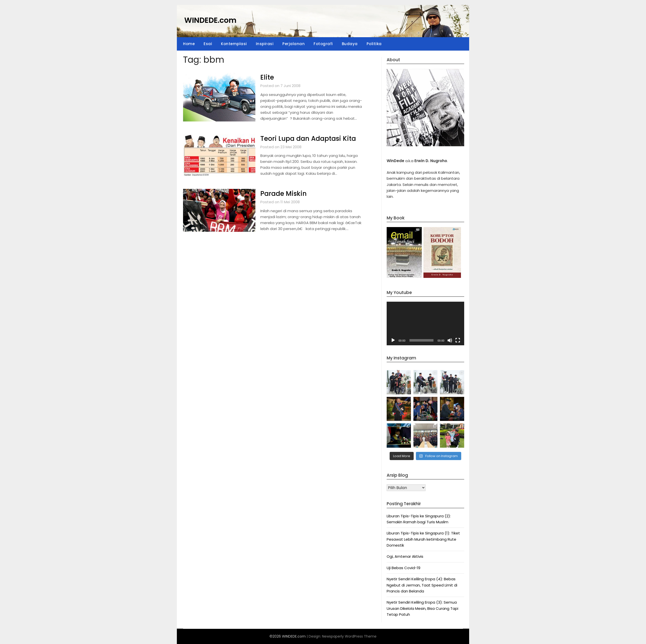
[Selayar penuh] (458, 340)
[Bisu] (450, 340)
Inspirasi (265, 44)
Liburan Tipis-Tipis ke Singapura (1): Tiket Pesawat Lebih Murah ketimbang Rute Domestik (423, 539)
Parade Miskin (283, 194)
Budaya (350, 44)
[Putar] (393, 340)
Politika (374, 44)
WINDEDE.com (210, 20)
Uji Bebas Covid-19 (404, 568)
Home (189, 44)
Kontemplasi (234, 44)
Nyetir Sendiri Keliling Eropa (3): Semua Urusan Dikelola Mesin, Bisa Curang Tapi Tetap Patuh (422, 608)
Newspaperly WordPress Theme (349, 636)
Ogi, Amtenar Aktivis (405, 556)
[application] (425, 323)
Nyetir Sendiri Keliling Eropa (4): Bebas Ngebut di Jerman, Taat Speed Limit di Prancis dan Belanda (422, 585)
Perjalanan (294, 44)
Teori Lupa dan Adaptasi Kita (308, 139)
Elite (267, 77)
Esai (208, 44)
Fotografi (323, 44)
